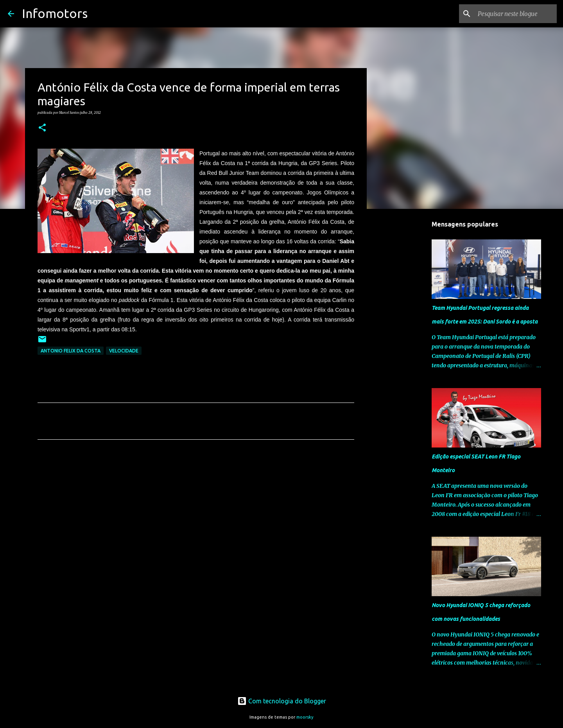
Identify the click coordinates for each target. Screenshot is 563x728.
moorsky (305, 717)
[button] (42, 128)
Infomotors (55, 13)
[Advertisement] (196, 519)
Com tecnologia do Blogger (282, 701)
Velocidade (124, 351)
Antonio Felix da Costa (71, 351)
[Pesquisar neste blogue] (516, 14)
